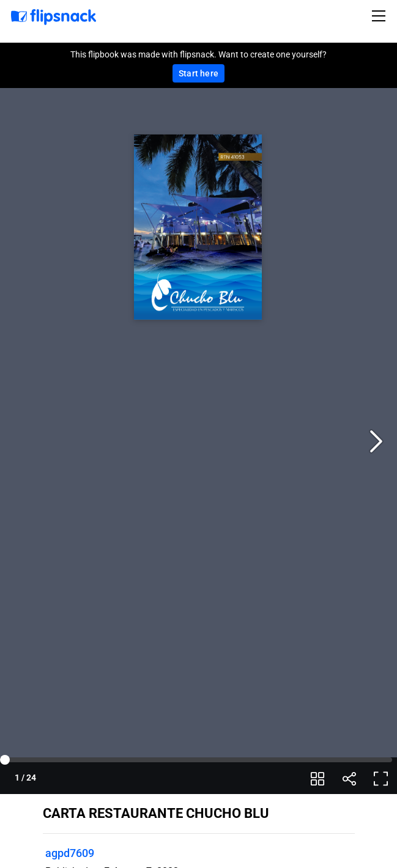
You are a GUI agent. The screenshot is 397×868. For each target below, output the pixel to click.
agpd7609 (70, 853)
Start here (198, 73)
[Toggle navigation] (380, 16)
